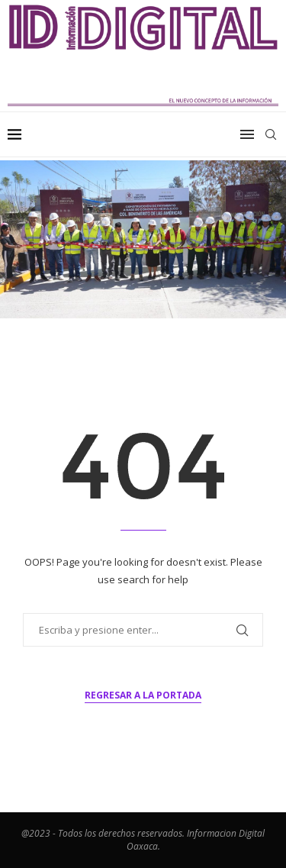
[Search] (271, 134)
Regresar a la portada (143, 695)
